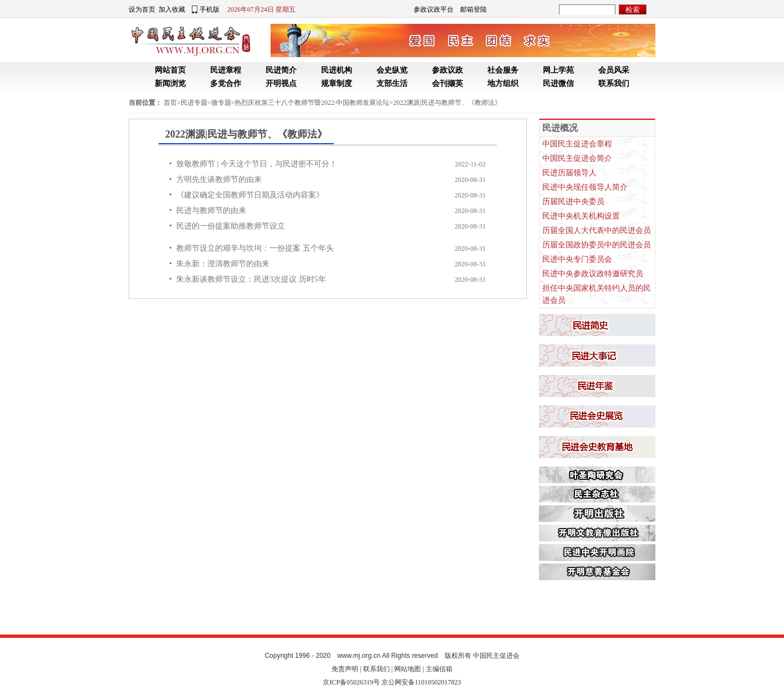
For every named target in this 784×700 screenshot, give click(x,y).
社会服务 (503, 70)
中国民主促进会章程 (577, 144)
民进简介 (281, 70)
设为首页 (142, 9)
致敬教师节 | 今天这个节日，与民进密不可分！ (257, 164)
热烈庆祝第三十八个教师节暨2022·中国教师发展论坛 (312, 103)
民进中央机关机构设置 (581, 216)
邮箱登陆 (474, 9)
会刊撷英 (447, 83)
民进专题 (194, 103)
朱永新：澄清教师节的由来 (223, 264)
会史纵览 (392, 70)
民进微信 (558, 83)
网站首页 (170, 70)
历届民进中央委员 (573, 202)
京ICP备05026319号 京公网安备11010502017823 (392, 682)
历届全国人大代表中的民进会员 (597, 230)
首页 (170, 103)
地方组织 (503, 83)
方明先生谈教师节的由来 (219, 179)
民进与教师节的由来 (211, 210)
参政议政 (447, 70)
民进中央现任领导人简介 (585, 187)
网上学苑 (558, 70)
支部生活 (392, 83)
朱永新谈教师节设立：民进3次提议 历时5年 (251, 279)
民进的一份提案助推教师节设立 (231, 226)
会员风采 (614, 70)
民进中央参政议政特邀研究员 (593, 274)
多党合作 (226, 83)
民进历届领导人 (569, 173)
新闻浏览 (170, 83)
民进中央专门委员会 (577, 259)
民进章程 (226, 70)
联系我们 (614, 83)
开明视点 (281, 83)
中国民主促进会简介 (577, 158)
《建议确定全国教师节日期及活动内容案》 (250, 195)
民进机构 (337, 70)
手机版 (210, 9)
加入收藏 (172, 9)
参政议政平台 (434, 9)
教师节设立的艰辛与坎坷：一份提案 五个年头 (255, 248)
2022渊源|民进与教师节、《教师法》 (447, 103)
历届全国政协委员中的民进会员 (597, 245)
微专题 (221, 103)
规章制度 (337, 83)
